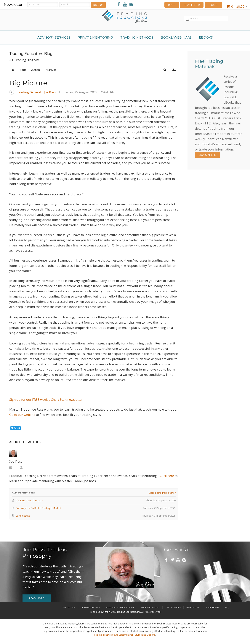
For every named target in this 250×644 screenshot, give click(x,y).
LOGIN (214, 5)
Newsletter (192, 5)
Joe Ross (50, 92)
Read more (37, 598)
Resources (193, 607)
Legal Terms (212, 607)
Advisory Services (54, 37)
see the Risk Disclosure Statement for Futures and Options (125, 635)
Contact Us (69, 607)
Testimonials (173, 607)
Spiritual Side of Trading (120, 607)
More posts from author (162, 493)
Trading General (29, 92)
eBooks (206, 37)
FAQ (227, 607)
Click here (167, 476)
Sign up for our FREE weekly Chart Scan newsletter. (46, 399)
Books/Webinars (176, 37)
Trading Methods (137, 37)
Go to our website (23, 415)
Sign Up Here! (207, 155)
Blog (172, 5)
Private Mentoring (95, 37)
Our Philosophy (90, 607)
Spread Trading (150, 607)
